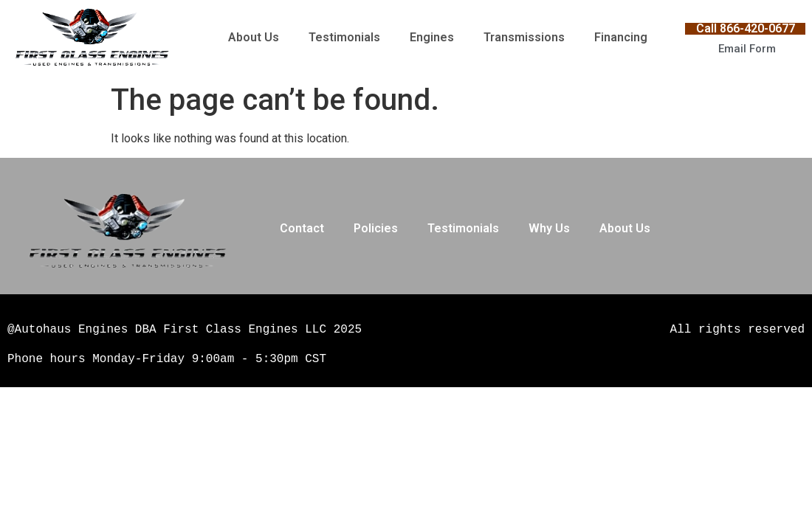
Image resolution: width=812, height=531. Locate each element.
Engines (432, 37)
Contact (302, 228)
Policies (376, 228)
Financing (621, 37)
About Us (254, 37)
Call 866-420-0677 (746, 28)
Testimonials (344, 37)
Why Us (549, 228)
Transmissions (524, 37)
